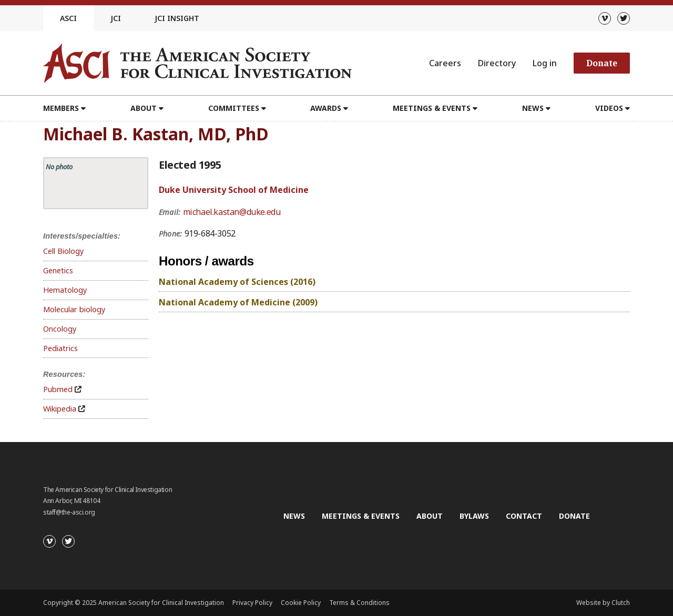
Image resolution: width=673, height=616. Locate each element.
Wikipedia (60, 409)
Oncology (60, 329)
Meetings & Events (432, 108)
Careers (445, 63)
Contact (524, 516)
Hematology (65, 290)
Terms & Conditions (359, 603)
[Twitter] (624, 18)
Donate (602, 63)
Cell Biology (63, 251)
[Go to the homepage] (197, 63)
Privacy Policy (252, 603)
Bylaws (474, 516)
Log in (545, 63)
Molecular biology (74, 309)
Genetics (58, 270)
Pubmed (58, 389)
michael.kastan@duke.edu (232, 212)
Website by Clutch (603, 603)
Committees (234, 108)
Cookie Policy (301, 603)
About (144, 108)
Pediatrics (60, 348)
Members (61, 108)
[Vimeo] (605, 18)
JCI (116, 18)
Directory (497, 63)
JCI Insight (177, 18)
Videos (609, 108)
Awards (326, 108)
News (533, 108)
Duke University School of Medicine (234, 190)
